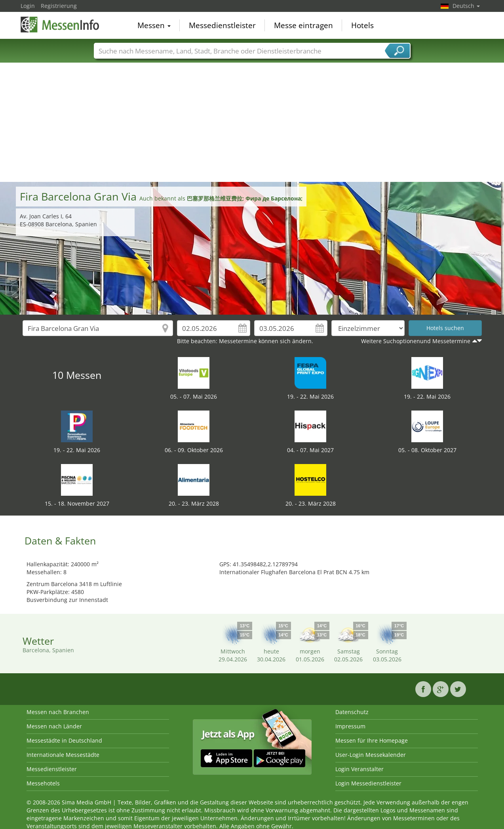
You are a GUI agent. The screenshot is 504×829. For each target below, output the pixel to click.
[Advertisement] (252, 122)
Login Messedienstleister (368, 783)
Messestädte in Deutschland (64, 740)
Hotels (362, 25)
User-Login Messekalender (371, 755)
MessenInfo (60, 25)
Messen (154, 25)
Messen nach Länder (54, 726)
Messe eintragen (303, 25)
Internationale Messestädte (63, 755)
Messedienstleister (222, 25)
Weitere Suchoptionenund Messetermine (416, 341)
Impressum (350, 726)
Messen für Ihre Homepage (372, 740)
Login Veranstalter (359, 769)
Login (28, 6)
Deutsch (466, 6)
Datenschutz (352, 712)
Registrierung (59, 6)
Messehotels (43, 783)
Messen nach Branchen (58, 712)
